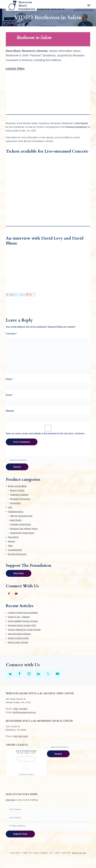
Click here (11, 800)
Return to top (79, 853)
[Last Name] (48, 818)
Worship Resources (17, 554)
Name (10, 379)
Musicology (15, 503)
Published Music (16, 512)
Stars (10, 546)
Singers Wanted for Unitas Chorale (24, 630)
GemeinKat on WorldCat (26, 774)
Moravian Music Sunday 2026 (22, 625)
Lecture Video (15, 68)
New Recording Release (19, 634)
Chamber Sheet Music (21, 524)
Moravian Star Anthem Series (24, 529)
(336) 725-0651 (20, 709)
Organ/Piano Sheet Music (22, 533)
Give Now (19, 573)
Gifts (10, 507)
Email (9, 395)
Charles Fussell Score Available (23, 613)
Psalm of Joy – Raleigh (19, 617)
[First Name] (48, 809)
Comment (11, 334)
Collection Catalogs (19, 495)
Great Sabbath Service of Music (23, 621)
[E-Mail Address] (48, 826)
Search (17, 467)
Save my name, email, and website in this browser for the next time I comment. (45, 434)
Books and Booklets (17, 486)
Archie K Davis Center (18, 638)
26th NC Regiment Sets (21, 516)
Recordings (13, 537)
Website (10, 411)
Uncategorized (15, 550)
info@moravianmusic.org (24, 712)
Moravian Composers (20, 499)
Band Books (16, 520)
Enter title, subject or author (26, 753)
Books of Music (17, 490)
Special (11, 541)
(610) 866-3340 (20, 736)
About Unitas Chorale (18, 642)
